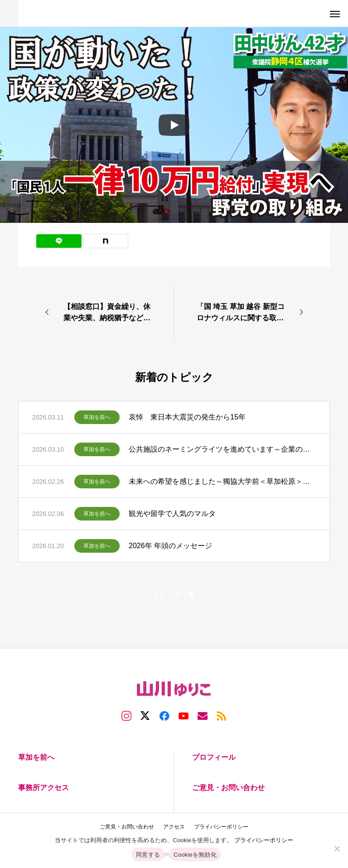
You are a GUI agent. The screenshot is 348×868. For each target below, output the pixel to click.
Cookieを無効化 (195, 855)
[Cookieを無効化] (337, 849)
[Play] (174, 125)
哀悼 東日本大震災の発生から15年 (187, 417)
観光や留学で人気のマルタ (172, 514)
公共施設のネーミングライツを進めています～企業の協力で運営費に (222, 449)
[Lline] (59, 241)
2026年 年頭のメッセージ (170, 546)
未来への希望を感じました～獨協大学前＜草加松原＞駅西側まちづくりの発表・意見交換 (222, 481)
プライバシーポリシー (264, 840)
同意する (148, 855)
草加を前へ (97, 417)
